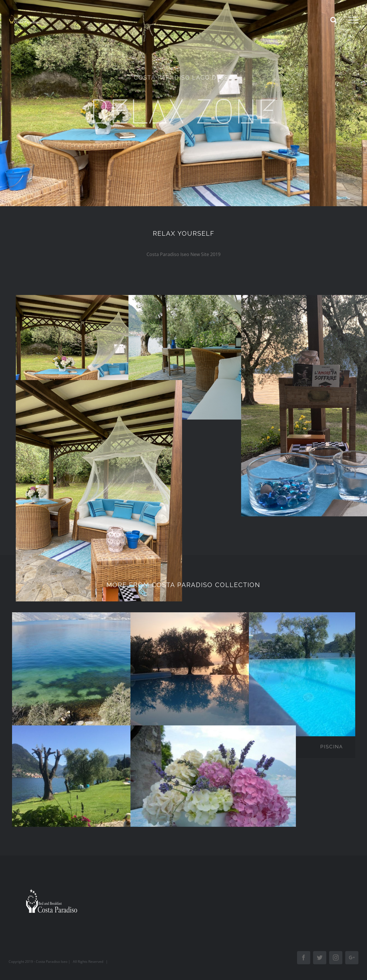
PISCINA (332, 747)
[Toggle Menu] (353, 20)
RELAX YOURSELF (184, 233)
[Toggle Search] (333, 20)
